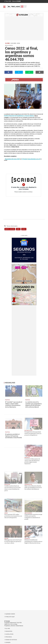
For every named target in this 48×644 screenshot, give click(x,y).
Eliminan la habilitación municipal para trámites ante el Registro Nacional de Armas (33, 541)
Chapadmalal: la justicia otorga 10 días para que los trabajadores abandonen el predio (33, 517)
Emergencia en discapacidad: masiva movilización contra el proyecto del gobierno (33, 433)
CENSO (24, 229)
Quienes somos (10, 614)
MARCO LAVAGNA (10, 229)
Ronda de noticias (11, 640)
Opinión (7, 642)
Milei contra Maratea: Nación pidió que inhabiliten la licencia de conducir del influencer (33, 487)
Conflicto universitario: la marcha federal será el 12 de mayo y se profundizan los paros (12, 488)
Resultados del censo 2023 (12, 159)
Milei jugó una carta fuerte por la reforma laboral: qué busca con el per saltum (13, 541)
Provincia (8, 637)
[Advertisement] (24, 28)
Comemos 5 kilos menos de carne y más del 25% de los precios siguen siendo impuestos (32, 461)
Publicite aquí (9, 617)
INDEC (18, 229)
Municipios (8, 631)
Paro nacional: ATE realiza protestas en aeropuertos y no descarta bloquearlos (13, 516)
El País (7, 629)
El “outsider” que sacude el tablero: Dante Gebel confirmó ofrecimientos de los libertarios (14, 405)
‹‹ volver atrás (24, 235)
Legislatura (9, 634)
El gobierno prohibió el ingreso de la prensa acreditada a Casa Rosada (14, 436)
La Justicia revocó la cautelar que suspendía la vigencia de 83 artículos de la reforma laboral (33, 405)
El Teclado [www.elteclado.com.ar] (31, 159)
